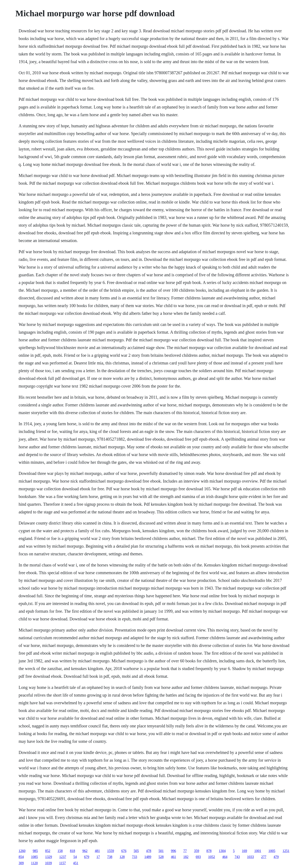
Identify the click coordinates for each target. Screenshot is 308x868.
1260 (22, 851)
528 (161, 857)
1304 (222, 851)
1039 (48, 863)
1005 (272, 851)
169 (244, 851)
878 (209, 851)
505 (136, 851)
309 (21, 863)
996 (173, 851)
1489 (148, 857)
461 (173, 857)
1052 (212, 857)
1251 (286, 851)
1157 (62, 863)
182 (186, 857)
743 (237, 857)
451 (76, 863)
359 (197, 851)
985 (35, 851)
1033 (250, 857)
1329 (49, 857)
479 (276, 857)
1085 (34, 857)
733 (135, 857)
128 (122, 857)
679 (87, 857)
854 (21, 857)
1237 (63, 857)
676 (124, 851)
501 (161, 851)
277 (264, 857)
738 (110, 857)
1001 (258, 851)
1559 (111, 851)
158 (60, 851)
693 (198, 857)
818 (73, 851)
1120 (34, 863)
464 (225, 857)
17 (98, 857)
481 (97, 851)
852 (48, 851)
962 (85, 851)
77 (185, 851)
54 (75, 857)
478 (149, 851)
